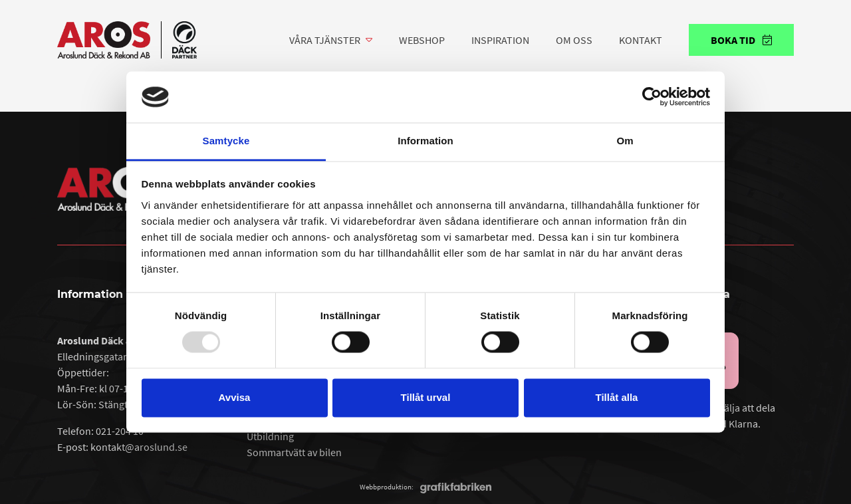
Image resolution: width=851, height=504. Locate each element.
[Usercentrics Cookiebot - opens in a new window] (652, 97)
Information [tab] (425, 141)
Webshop (422, 40)
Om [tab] (625, 141)
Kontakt (641, 40)
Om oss (574, 40)
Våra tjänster (325, 40)
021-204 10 (120, 431)
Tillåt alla (617, 397)
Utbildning (270, 436)
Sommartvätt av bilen (294, 452)
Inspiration (500, 40)
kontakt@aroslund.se (139, 447)
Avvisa (235, 397)
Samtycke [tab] (226, 141)
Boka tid (741, 40)
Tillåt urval (426, 397)
